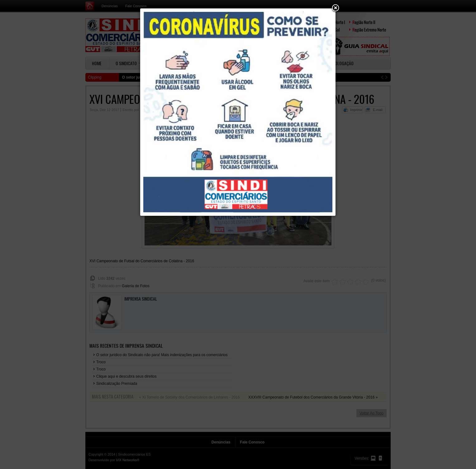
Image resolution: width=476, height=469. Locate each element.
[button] (336, 8)
